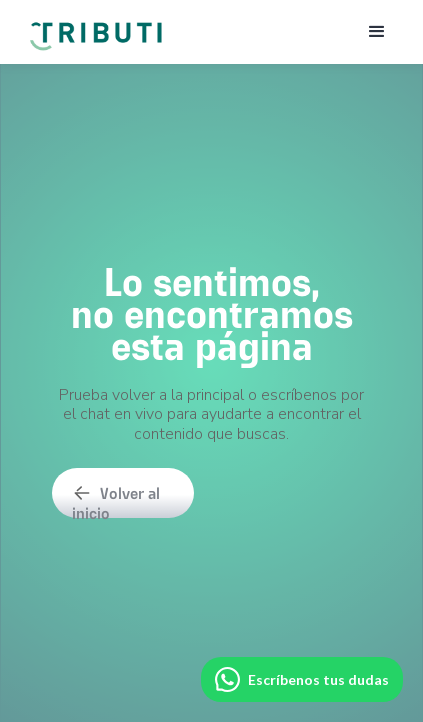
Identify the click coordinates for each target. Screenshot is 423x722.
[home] (94, 27)
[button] (377, 32)
